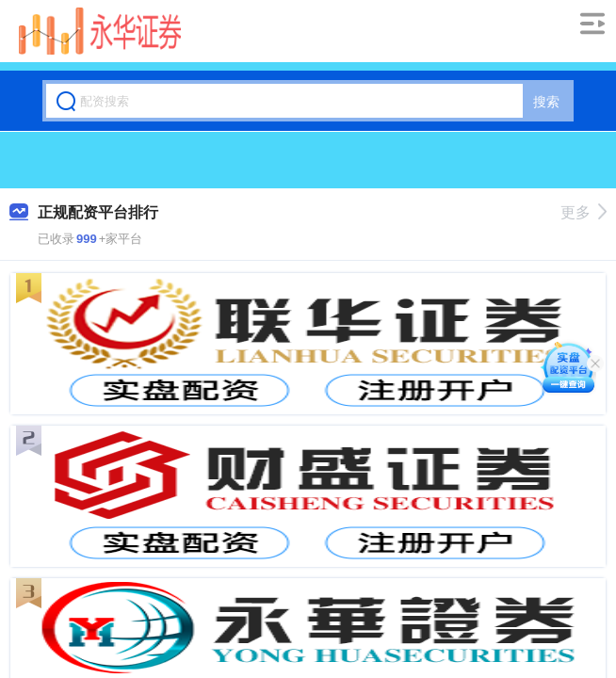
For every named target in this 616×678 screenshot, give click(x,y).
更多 (584, 212)
